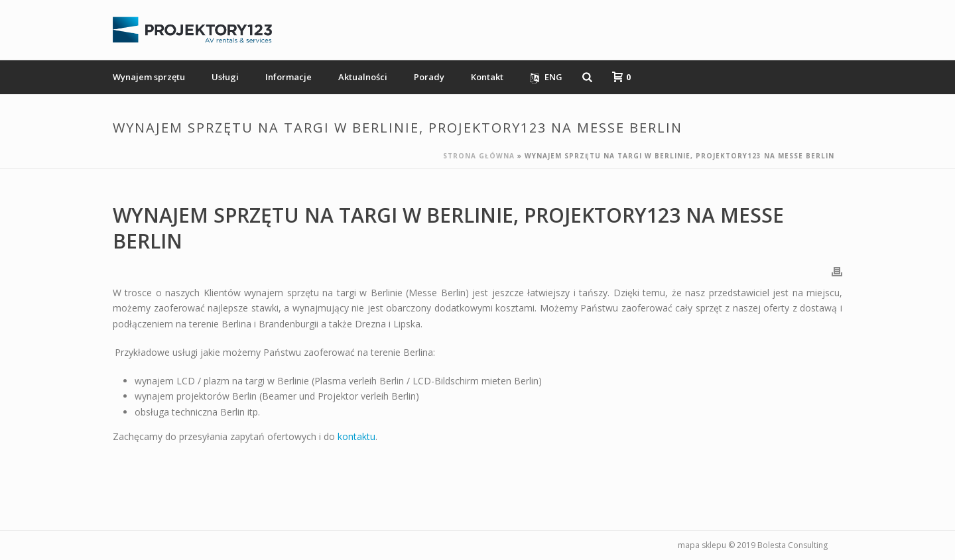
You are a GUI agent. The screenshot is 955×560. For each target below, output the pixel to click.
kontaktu (356, 436)
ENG (546, 77)
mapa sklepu (702, 545)
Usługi (225, 77)
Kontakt (487, 77)
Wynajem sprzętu (149, 77)
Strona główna (479, 156)
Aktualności (363, 77)
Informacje (288, 77)
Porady (429, 77)
